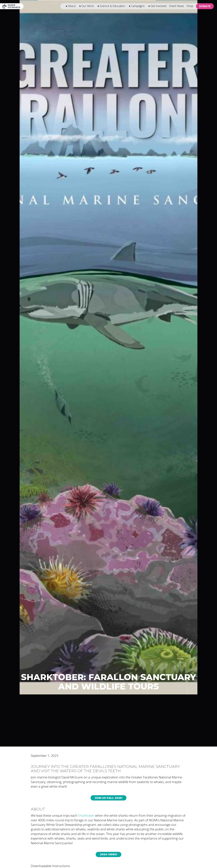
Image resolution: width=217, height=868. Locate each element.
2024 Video (109, 854)
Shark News (176, 6)
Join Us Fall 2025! (108, 798)
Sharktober (86, 815)
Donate (205, 6)
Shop (190, 6)
